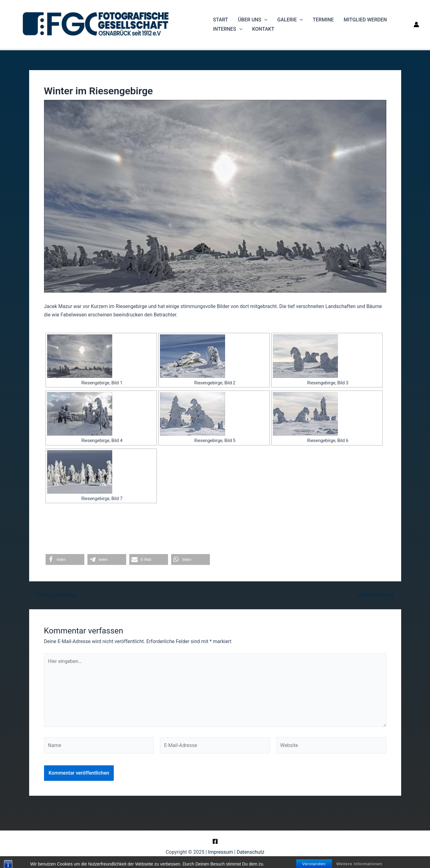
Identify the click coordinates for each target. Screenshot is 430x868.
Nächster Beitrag (379, 595)
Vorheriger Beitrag (53, 595)
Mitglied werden (365, 20)
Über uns (253, 20)
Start (221, 20)
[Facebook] (215, 841)
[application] (264, 20)
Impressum (221, 852)
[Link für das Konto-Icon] (416, 25)
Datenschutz (250, 852)
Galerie (290, 20)
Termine (323, 20)
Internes (228, 29)
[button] (65, 559)
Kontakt (263, 29)
